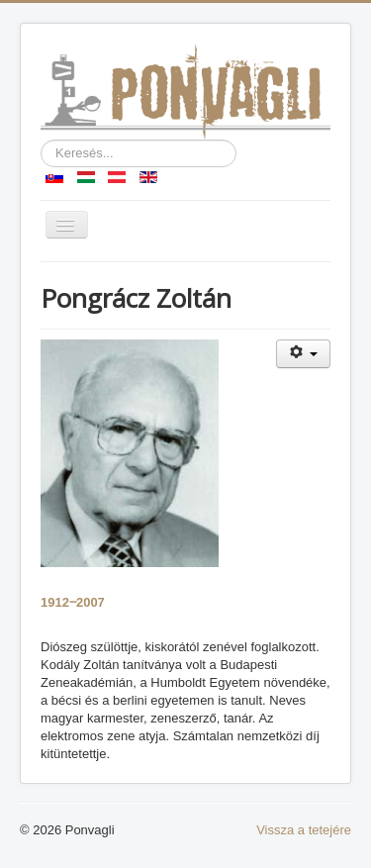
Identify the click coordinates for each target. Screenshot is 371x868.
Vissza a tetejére (304, 830)
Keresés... (41, 140)
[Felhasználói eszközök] (303, 354)
